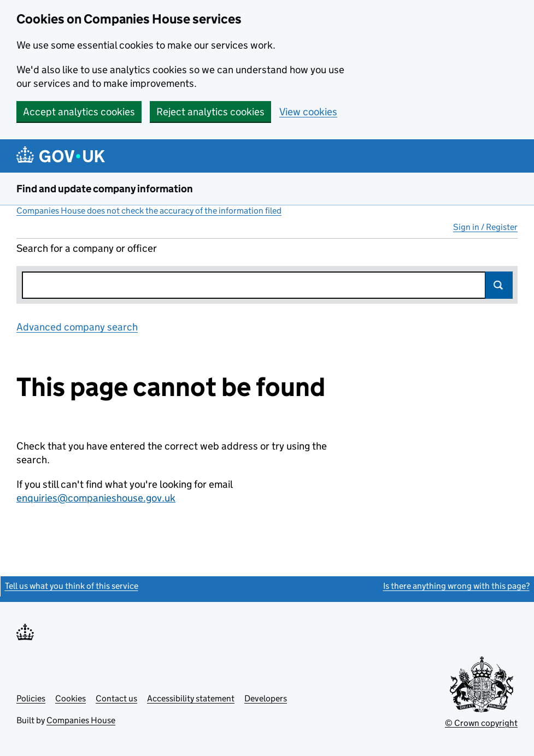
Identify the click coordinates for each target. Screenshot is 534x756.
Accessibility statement (191, 698)
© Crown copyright (481, 723)
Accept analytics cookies (79, 112)
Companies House (81, 720)
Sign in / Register (485, 227)
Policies (31, 698)
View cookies (308, 112)
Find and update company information (105, 189)
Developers (266, 698)
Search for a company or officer (87, 248)
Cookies (71, 698)
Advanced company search (77, 327)
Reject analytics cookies (210, 112)
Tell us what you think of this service (72, 586)
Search (499, 285)
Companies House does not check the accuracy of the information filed (149, 211)
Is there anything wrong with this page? (456, 586)
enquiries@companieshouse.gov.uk (96, 498)
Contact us (116, 698)
